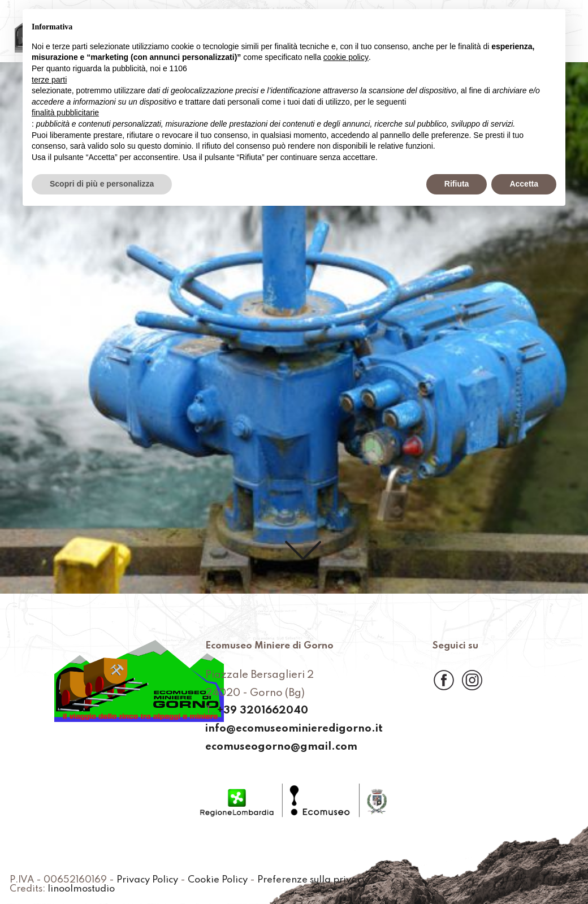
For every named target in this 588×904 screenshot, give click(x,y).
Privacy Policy (147, 880)
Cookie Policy (218, 880)
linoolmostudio (81, 889)
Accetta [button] (524, 184)
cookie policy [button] (346, 57)
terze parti (49, 80)
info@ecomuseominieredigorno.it (294, 729)
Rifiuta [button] (457, 184)
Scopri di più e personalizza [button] (102, 184)
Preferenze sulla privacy (312, 880)
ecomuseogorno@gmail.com (281, 747)
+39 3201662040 (263, 711)
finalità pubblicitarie (65, 113)
